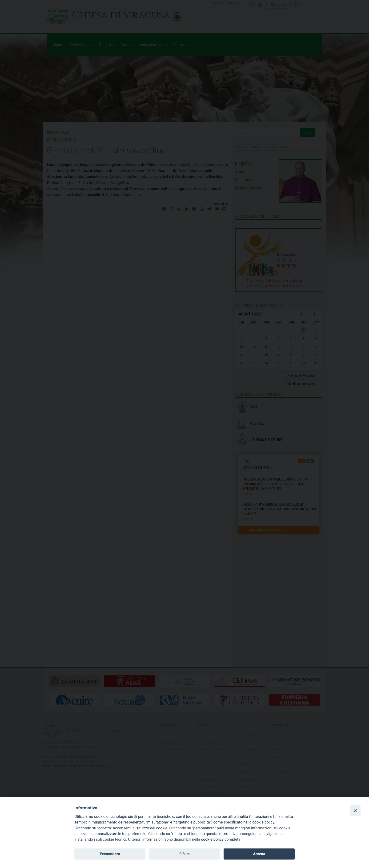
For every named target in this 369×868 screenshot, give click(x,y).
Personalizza (110, 854)
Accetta (259, 854)
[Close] (355, 811)
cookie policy (212, 839)
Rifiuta (184, 854)
